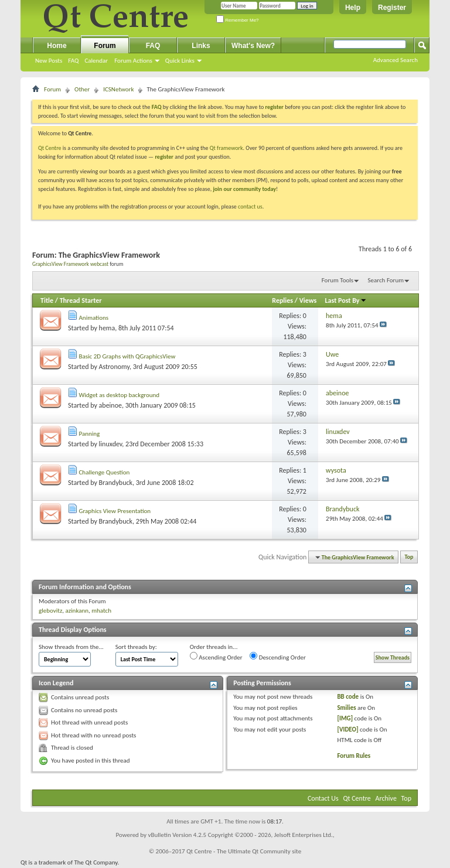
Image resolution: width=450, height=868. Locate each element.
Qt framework (226, 148)
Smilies (346, 708)
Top (409, 557)
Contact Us (323, 798)
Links (201, 46)
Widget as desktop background (120, 395)
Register (392, 8)
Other (82, 89)
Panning (90, 434)
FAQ (73, 61)
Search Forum (386, 280)
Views (308, 300)
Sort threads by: (136, 647)
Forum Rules (354, 756)
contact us (250, 206)
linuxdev (111, 444)
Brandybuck (116, 483)
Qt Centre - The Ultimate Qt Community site (244, 851)
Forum (105, 46)
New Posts (49, 61)
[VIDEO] (347, 729)
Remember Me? (238, 20)
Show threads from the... (71, 647)
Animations (94, 318)
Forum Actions (133, 61)
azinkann (77, 611)
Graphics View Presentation (115, 511)
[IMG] (345, 718)
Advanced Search (396, 60)
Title (47, 300)
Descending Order (278, 657)
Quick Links (180, 61)
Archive (386, 798)
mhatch (101, 611)
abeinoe (110, 405)
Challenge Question (105, 472)
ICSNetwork (118, 89)
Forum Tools (337, 280)
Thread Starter (81, 300)
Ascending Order (216, 657)
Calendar (96, 61)
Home (57, 46)
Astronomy (114, 367)
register (164, 157)
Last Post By (346, 300)
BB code (348, 697)
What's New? (253, 46)
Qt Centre (50, 148)
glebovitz (50, 611)
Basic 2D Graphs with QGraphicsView (127, 356)
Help (353, 8)
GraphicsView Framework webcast (70, 264)
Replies (282, 300)
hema (107, 328)
